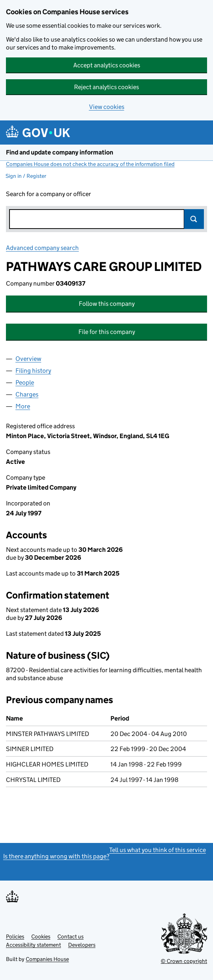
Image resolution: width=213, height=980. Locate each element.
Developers (82, 945)
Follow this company (107, 304)
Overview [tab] (28, 359)
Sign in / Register (26, 176)
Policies (15, 936)
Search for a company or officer (48, 194)
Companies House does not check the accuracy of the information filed (90, 164)
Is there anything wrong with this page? (56, 856)
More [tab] (23, 406)
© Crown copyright (184, 961)
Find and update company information (60, 152)
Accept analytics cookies (107, 65)
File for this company (107, 332)
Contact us (70, 936)
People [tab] (25, 382)
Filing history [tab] (33, 371)
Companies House (47, 959)
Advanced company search (42, 248)
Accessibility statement (33, 945)
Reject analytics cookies (106, 87)
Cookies (41, 936)
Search (194, 219)
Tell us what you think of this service (158, 850)
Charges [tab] (27, 394)
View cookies (107, 107)
